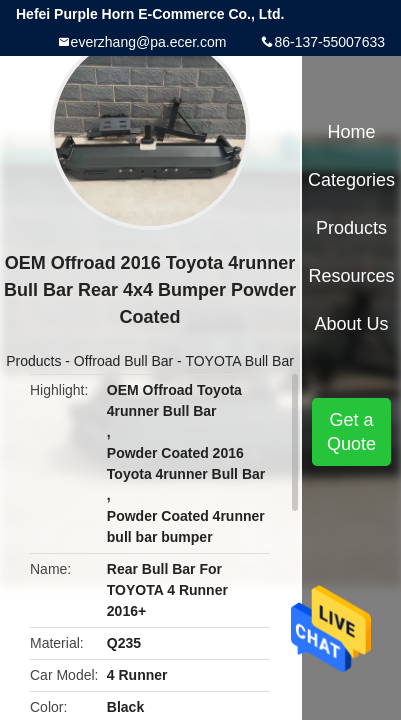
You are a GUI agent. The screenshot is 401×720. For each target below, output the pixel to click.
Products (33, 361)
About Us (352, 324)
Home (352, 132)
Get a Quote (351, 432)
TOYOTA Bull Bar (239, 361)
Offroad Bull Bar (123, 361)
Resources (352, 276)
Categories (351, 180)
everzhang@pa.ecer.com (149, 42)
